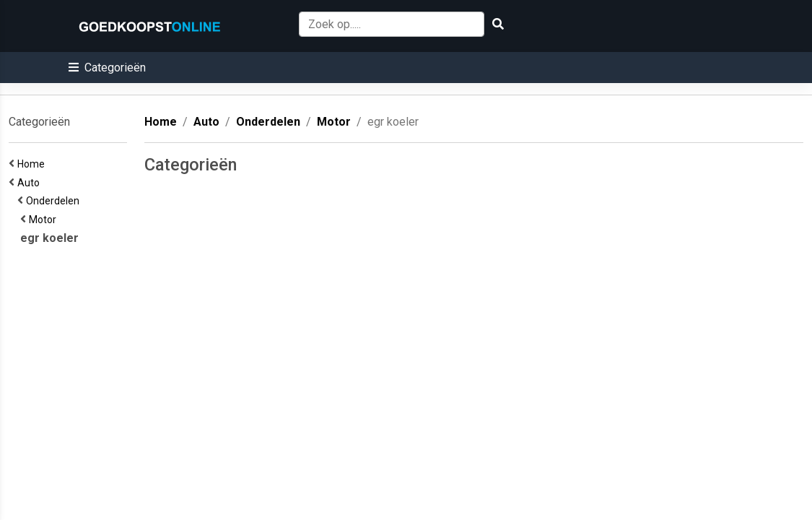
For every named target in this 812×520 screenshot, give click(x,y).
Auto (31, 183)
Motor (45, 220)
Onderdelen (55, 201)
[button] (107, 68)
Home (33, 164)
